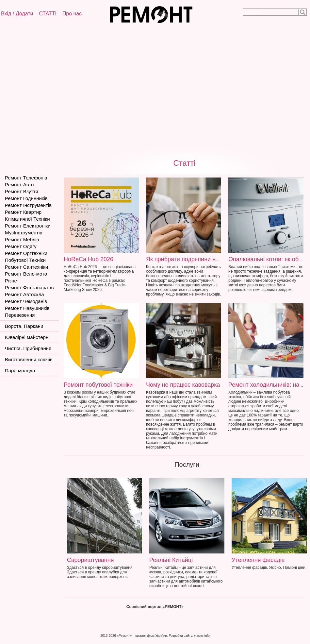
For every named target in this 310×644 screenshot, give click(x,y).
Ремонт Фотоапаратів (29, 288)
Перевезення (20, 315)
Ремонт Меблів (22, 239)
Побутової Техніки (25, 260)
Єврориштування (90, 560)
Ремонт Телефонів (26, 178)
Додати (24, 14)
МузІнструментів (24, 233)
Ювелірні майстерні (27, 337)
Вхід (6, 14)
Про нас (72, 14)
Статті (184, 163)
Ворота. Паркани (24, 326)
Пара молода (20, 371)
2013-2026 (108, 636)
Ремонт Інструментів (28, 205)
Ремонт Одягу (21, 246)
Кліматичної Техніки (27, 219)
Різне (11, 281)
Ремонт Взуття (22, 191)
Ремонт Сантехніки (26, 267)
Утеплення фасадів (258, 560)
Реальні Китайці (171, 560)
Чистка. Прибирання (28, 348)
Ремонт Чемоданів (26, 301)
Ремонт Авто (19, 185)
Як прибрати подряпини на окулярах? (197, 259)
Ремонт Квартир (23, 212)
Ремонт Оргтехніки (26, 253)
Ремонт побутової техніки (98, 385)
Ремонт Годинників (26, 198)
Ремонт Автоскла (24, 294)
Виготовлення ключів (29, 359)
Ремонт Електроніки (28, 226)
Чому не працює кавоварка (183, 385)
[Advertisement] (71, 90)
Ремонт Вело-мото (26, 274)
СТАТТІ (48, 14)
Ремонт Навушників (27, 308)
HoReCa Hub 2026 (89, 259)
